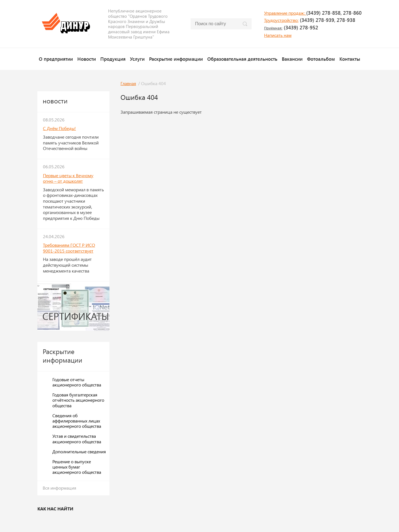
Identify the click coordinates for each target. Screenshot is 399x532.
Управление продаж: (285, 13)
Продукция (113, 59)
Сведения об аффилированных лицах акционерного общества (77, 421)
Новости (87, 59)
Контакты (350, 59)
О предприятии (56, 59)
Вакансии (292, 59)
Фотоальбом (321, 59)
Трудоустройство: (281, 20)
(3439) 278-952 (291, 27)
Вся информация (59, 488)
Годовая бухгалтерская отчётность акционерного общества (78, 400)
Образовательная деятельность (242, 59)
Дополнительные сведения (79, 451)
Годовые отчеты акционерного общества (77, 382)
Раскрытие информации (176, 59)
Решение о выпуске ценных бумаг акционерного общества (77, 467)
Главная (128, 83)
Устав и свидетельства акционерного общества (77, 439)
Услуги (137, 59)
